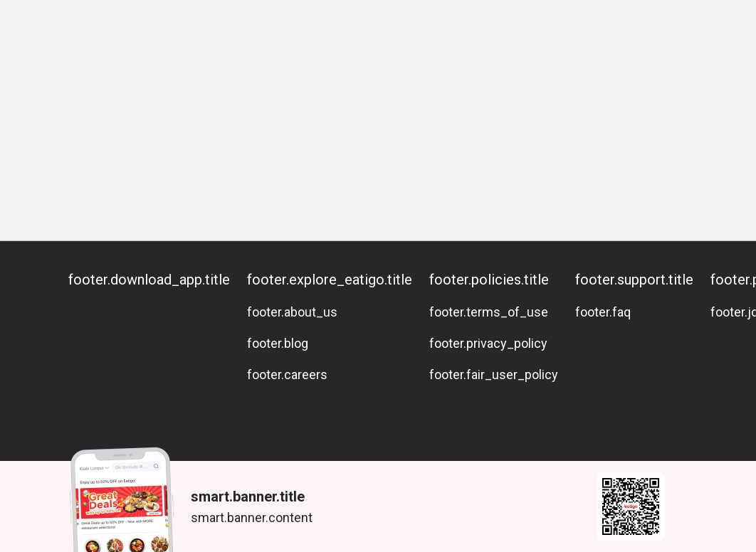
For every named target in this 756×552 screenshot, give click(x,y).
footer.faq (603, 312)
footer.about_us (292, 312)
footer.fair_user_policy (494, 375)
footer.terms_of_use (489, 312)
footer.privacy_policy (488, 343)
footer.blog (278, 343)
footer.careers (287, 375)
